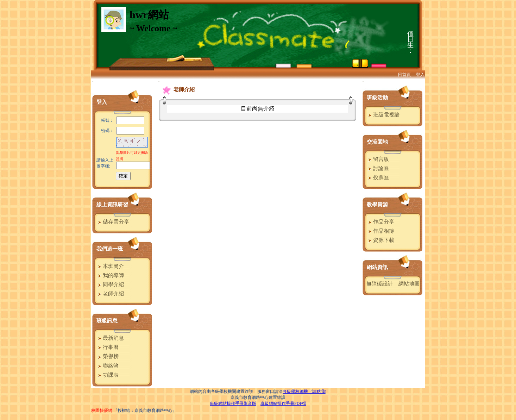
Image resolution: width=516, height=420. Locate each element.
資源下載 (380, 240)
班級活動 (377, 98)
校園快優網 (102, 410)
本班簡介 (110, 266)
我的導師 (110, 275)
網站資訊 (377, 267)
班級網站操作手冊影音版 (233, 403)
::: (93, 82)
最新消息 (110, 338)
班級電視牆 (383, 115)
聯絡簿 (107, 366)
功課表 (107, 375)
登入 (420, 75)
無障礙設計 (380, 284)
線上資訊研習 (112, 205)
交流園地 (377, 142)
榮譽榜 (107, 356)
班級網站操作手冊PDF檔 (283, 403)
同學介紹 (110, 284)
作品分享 (380, 222)
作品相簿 (380, 231)
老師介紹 (110, 294)
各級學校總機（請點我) (304, 391)
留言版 (378, 159)
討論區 (378, 168)
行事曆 (107, 347)
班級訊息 (107, 321)
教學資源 (377, 205)
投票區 (378, 177)
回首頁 (404, 75)
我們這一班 (110, 249)
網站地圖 (409, 284)
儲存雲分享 (113, 222)
